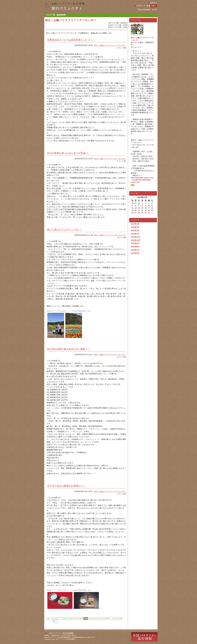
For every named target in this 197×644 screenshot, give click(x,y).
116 (70, 619)
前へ (49, 619)
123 (106, 619)
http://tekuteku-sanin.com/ (142, 178)
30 (146, 213)
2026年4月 (135, 224)
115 (65, 619)
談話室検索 (61, 15)
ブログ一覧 (51, 15)
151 (115, 619)
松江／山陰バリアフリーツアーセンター (110, 45)
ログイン (154, 3)
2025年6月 (135, 253)
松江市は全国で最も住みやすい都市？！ (69, 349)
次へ (55, 621)
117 (75, 619)
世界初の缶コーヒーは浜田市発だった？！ (70, 40)
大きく (154, 6)
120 (91, 619)
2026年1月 (135, 234)
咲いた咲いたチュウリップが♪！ (64, 230)
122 (101, 619)
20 (136, 210)
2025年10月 (136, 240)
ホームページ (136, 47)
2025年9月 (135, 243)
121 (96, 619)
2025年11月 (136, 237)
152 (120, 619)
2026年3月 (135, 227)
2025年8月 (135, 247)
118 (80, 619)
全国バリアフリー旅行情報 (144, 637)
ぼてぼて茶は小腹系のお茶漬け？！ (66, 486)
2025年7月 (135, 250)
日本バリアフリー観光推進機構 (61, 633)
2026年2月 (135, 230)
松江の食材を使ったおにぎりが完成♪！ (68, 153)
